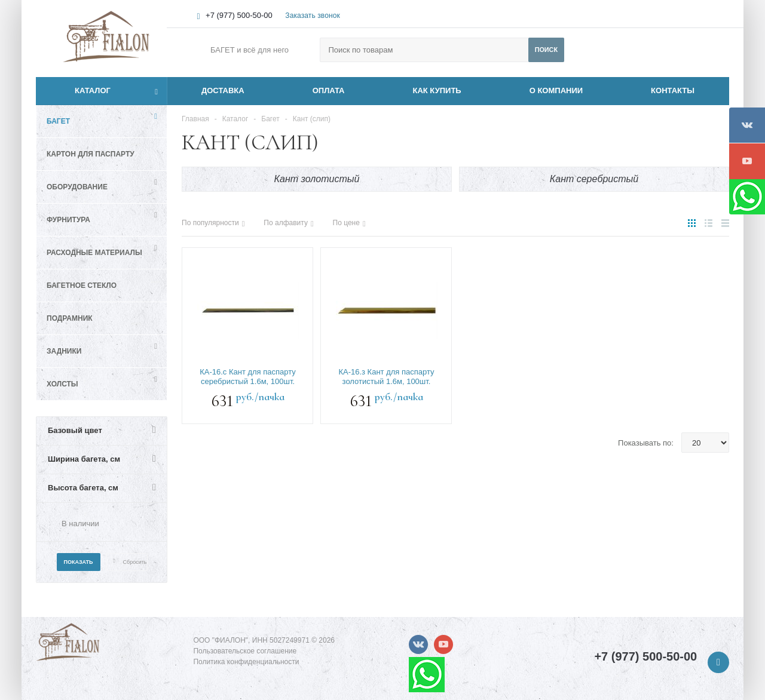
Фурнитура (68, 220)
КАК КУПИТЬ (437, 90)
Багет (58, 121)
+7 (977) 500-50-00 (239, 15)
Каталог (79, 91)
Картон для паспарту (91, 154)
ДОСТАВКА (223, 90)
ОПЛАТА (329, 90)
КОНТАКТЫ (673, 90)
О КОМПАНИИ (556, 90)
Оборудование (77, 187)
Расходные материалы (94, 253)
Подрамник (70, 318)
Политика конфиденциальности (246, 662)
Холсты (62, 384)
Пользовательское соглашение (245, 651)
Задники (64, 351)
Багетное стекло (82, 285)
